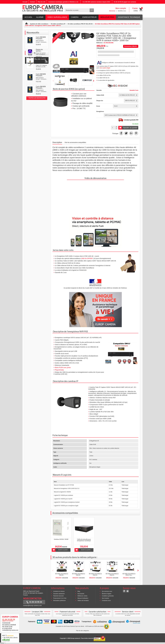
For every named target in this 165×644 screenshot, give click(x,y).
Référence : (100, 43)
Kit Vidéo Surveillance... (40, 110)
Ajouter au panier (128, 128)
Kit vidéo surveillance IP (58, 24)
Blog (79, 591)
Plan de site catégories (82, 631)
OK (92, 10)
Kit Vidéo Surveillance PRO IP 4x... (129, 574)
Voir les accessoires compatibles (75, 142)
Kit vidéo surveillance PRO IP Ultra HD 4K (80, 24)
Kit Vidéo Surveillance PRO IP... (62, 574)
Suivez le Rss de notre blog (37, 123)
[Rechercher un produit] (77, 10)
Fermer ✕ (3, 643)
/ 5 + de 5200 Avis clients (10, 638)
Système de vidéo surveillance (39, 24)
